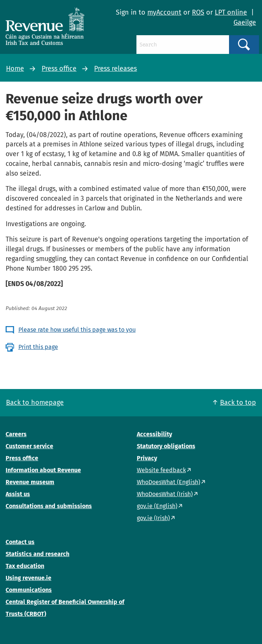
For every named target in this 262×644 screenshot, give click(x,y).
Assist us (18, 494)
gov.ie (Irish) (153, 518)
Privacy (147, 458)
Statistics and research (37, 554)
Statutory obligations (166, 446)
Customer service (29, 446)
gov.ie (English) (157, 506)
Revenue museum (30, 482)
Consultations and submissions (49, 506)
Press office (59, 69)
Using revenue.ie (28, 578)
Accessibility (154, 434)
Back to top (238, 402)
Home (15, 69)
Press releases (115, 69)
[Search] (183, 45)
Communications (29, 590)
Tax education (25, 566)
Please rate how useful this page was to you (77, 330)
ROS (198, 12)
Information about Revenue (43, 470)
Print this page (38, 347)
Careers (16, 434)
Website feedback (161, 470)
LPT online (231, 12)
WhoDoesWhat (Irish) (165, 494)
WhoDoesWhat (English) (168, 482)
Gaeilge (245, 22)
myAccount (164, 12)
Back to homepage (35, 402)
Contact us (20, 542)
